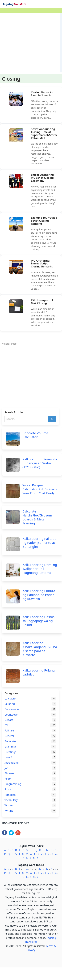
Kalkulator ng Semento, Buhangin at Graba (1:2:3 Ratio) (40, 463)
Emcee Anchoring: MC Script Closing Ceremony (43, 178)
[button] (58, 4)
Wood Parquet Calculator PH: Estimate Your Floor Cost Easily (40, 489)
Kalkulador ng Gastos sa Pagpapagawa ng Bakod (38, 621)
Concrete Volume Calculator (35, 435)
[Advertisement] (30, 43)
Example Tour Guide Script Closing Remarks (44, 221)
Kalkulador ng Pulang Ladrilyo (39, 672)
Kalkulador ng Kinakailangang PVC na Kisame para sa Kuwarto (40, 649)
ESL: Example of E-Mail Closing (43, 301)
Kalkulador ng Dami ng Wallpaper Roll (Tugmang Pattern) (40, 569)
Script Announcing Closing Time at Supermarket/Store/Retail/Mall (44, 133)
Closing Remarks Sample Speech (42, 94)
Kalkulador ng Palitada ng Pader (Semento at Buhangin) (39, 543)
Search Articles (14, 412)
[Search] (52, 419)
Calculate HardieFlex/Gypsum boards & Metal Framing (37, 517)
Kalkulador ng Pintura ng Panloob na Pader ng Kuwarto (39, 595)
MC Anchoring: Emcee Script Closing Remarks (42, 264)
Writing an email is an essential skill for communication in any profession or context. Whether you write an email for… (43, 317)
